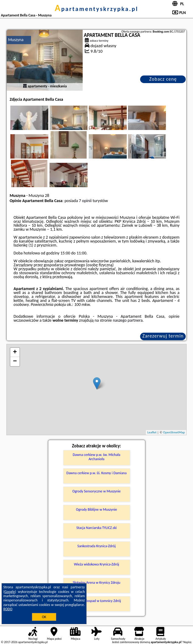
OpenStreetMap (174, 432)
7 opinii (85, 201)
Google (10, 592)
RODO (8, 609)
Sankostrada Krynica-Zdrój (96, 546)
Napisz (187, 642)
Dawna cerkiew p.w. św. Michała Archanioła (96, 457)
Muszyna (16, 40)
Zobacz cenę (163, 79)
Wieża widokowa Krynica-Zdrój (96, 564)
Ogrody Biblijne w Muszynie (96, 509)
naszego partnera (128, 320)
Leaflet (152, 432)
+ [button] (15, 352)
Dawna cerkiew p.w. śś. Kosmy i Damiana (97, 473)
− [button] (15, 362)
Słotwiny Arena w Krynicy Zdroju (96, 583)
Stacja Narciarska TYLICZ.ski (96, 528)
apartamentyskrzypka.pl (96, 9)
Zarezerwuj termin (163, 336)
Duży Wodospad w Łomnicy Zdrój (96, 601)
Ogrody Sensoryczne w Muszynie (96, 491)
